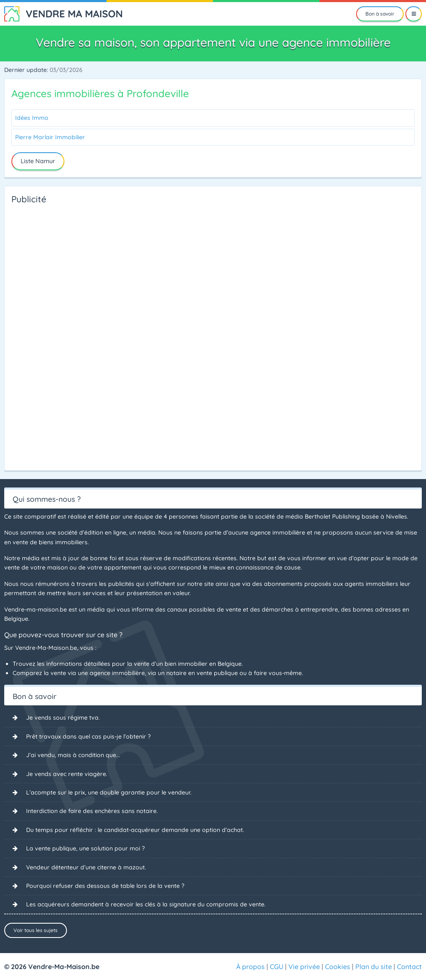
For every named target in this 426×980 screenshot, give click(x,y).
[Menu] (414, 14)
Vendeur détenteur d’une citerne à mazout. (86, 867)
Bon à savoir (380, 14)
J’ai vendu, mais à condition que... (73, 755)
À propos (250, 967)
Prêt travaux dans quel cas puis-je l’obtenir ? (88, 736)
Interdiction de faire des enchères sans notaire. (92, 811)
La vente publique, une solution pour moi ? (85, 848)
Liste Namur (38, 161)
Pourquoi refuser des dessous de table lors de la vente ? (105, 886)
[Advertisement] (45, 335)
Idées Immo (32, 118)
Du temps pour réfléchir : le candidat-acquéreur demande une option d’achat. (135, 830)
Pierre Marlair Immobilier (50, 137)
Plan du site (374, 967)
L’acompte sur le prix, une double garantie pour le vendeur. (109, 792)
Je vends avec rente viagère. (67, 774)
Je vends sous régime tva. (63, 718)
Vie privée (304, 967)
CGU (277, 967)
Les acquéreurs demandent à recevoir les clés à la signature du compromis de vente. (146, 904)
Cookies (338, 967)
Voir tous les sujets (36, 930)
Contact (409, 967)
